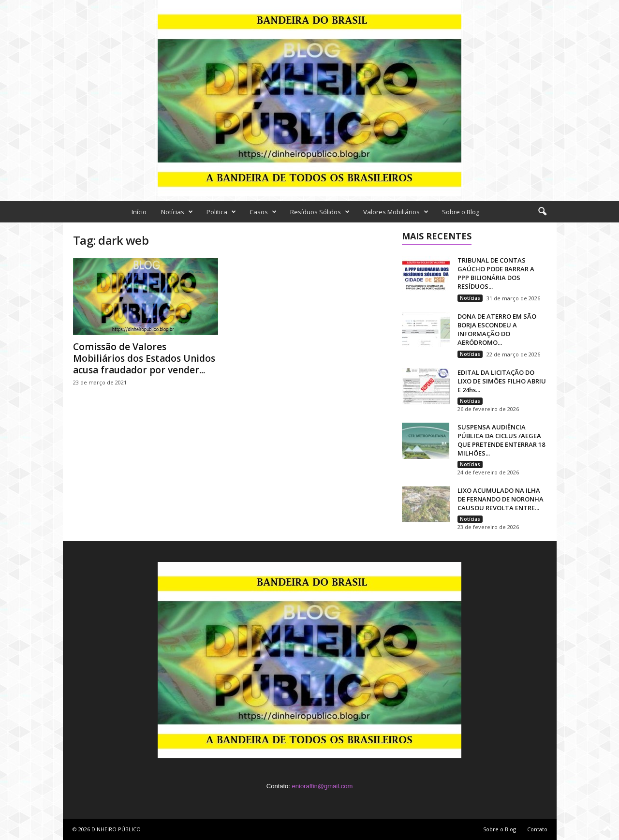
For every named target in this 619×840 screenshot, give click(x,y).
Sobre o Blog (461, 212)
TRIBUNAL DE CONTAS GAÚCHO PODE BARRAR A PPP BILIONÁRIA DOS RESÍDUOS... (496, 273)
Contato (537, 829)
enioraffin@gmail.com (323, 786)
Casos (263, 212)
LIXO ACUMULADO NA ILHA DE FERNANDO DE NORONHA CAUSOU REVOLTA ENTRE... (501, 499)
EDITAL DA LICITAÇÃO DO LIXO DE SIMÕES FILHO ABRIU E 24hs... (502, 381)
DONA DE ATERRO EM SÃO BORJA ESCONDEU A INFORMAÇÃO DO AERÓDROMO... (497, 329)
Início (139, 212)
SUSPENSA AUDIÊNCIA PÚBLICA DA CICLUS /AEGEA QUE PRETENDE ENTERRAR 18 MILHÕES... (501, 440)
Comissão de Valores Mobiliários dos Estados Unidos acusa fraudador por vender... (144, 358)
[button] (542, 212)
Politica (221, 212)
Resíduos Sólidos (320, 212)
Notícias (177, 212)
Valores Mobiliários (396, 212)
